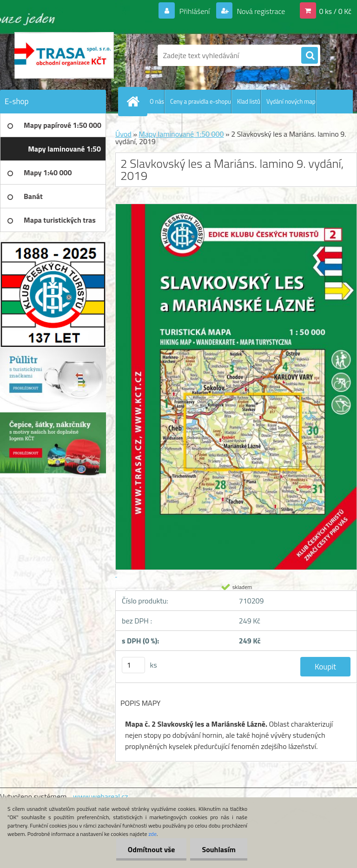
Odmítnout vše (152, 849)
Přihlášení (195, 11)
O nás (157, 101)
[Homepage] (135, 101)
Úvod (123, 134)
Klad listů (249, 101)
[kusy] (133, 665)
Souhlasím (219, 849)
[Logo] (64, 55)
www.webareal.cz (101, 796)
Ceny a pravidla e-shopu (201, 101)
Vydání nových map (291, 101)
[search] (310, 56)
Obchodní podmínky (157, 125)
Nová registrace (260, 11)
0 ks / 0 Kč (335, 11)
